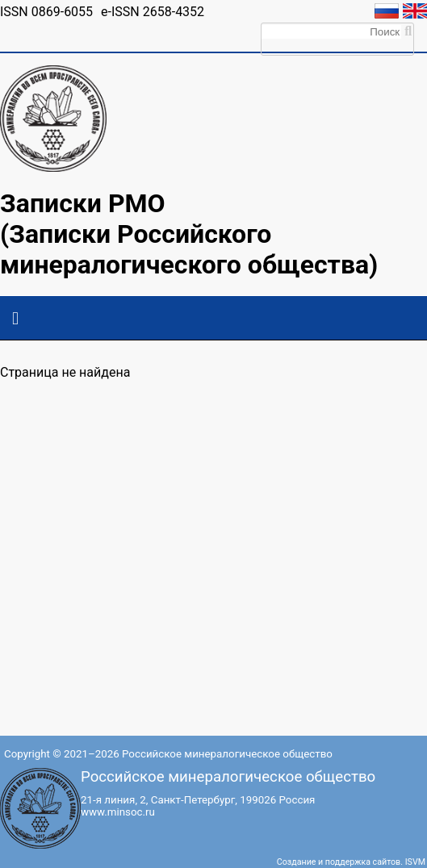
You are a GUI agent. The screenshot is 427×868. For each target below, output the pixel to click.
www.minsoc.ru (118, 812)
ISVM (415, 862)
